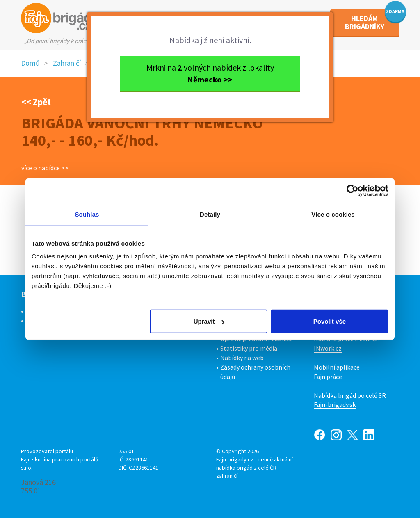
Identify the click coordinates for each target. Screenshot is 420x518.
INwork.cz (328, 348)
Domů (30, 63)
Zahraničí (67, 63)
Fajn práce (328, 377)
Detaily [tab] (210, 214)
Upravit (209, 321)
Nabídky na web (242, 358)
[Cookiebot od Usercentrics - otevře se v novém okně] (353, 190)
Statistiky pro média (249, 348)
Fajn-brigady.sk (335, 404)
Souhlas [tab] (87, 214)
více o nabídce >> (45, 168)
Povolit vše (330, 321)
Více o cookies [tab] (333, 214)
